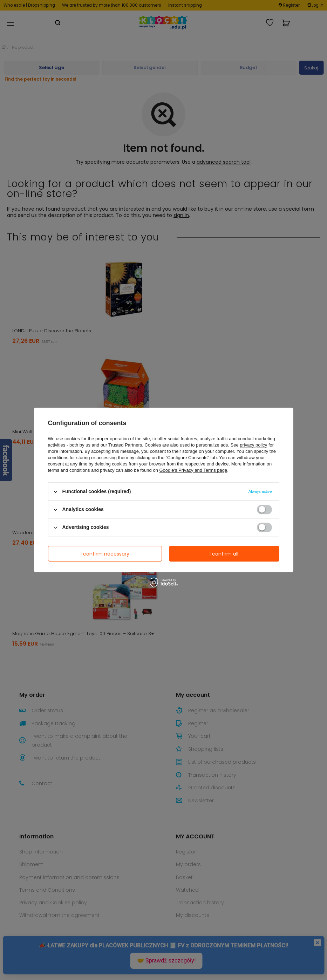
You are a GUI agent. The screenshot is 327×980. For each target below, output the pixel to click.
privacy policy (253, 445)
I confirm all (224, 554)
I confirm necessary (105, 554)
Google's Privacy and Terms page (193, 470)
